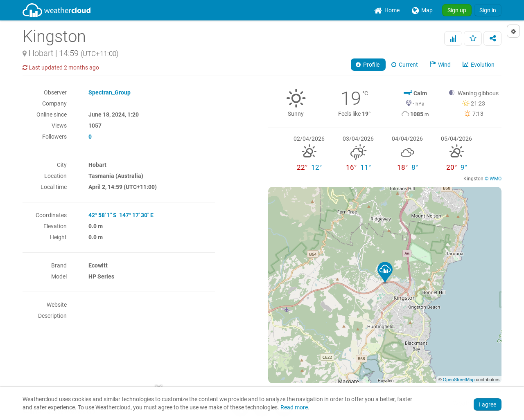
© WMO (493, 179)
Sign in (488, 10)
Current (405, 65)
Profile (368, 65)
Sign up (457, 10)
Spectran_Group (110, 92)
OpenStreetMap (459, 380)
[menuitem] (387, 10)
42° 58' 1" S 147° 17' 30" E (121, 215)
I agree (488, 404)
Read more (294, 408)
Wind (441, 65)
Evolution (479, 65)
